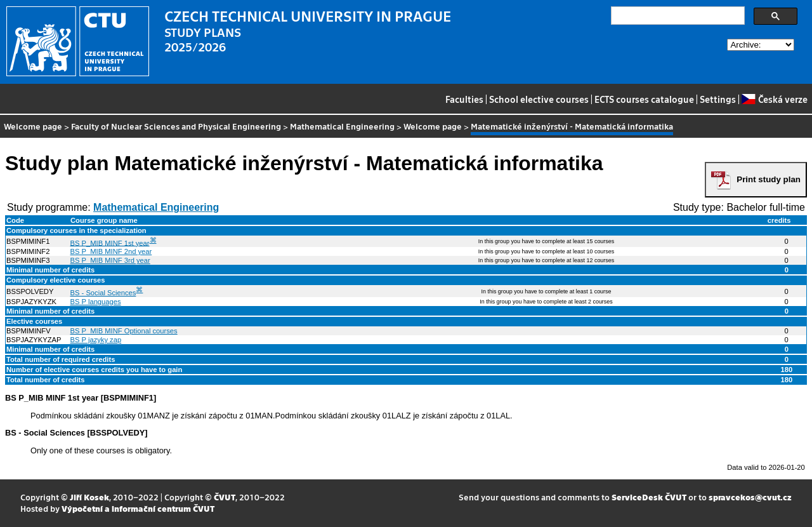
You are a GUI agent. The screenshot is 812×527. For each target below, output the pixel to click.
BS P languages (96, 302)
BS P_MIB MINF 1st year (110, 243)
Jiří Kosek (89, 497)
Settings (718, 99)
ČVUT (225, 497)
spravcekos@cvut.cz (750, 497)
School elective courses (539, 99)
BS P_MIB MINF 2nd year (111, 251)
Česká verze (774, 99)
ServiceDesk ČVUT (649, 497)
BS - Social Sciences (103, 293)
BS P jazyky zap (96, 340)
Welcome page (33, 126)
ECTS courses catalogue (644, 99)
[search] (677, 16)
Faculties (464, 99)
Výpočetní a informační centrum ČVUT (138, 508)
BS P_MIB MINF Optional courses (124, 331)
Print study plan (769, 179)
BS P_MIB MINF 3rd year (110, 260)
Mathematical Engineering (342, 126)
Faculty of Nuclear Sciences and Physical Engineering (176, 126)
